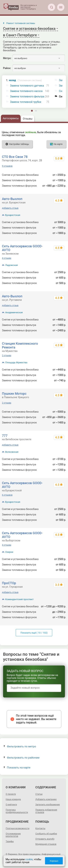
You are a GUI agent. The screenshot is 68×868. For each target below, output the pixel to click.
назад (25, 80)
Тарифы (10, 841)
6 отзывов (7, 495)
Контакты (40, 828)
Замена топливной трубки (26, 102)
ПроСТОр (9, 583)
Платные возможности (17, 828)
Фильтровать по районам (21, 758)
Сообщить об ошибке (46, 834)
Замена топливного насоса (26, 91)
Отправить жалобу (45, 839)
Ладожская (12, 265)
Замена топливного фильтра (27, 97)
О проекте (11, 794)
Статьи (39, 794)
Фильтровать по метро (20, 746)
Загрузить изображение (48, 805)
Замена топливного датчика (27, 86)
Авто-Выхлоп (12, 199)
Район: (7, 68)
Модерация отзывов (46, 844)
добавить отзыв (10, 208)
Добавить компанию (46, 799)
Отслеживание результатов (13, 835)
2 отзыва (7, 356)
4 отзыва (7, 258)
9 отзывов (7, 166)
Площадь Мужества (16, 362)
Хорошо (54, 861)
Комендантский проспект (19, 599)
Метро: (7, 58)
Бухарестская (13, 215)
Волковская (12, 452)
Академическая (14, 312)
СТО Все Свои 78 (15, 157)
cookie (29, 859)
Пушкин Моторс (14, 394)
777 (5, 436)
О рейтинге (11, 805)
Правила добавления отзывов (46, 811)
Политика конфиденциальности (17, 811)
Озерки (9, 552)
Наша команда (13, 799)
